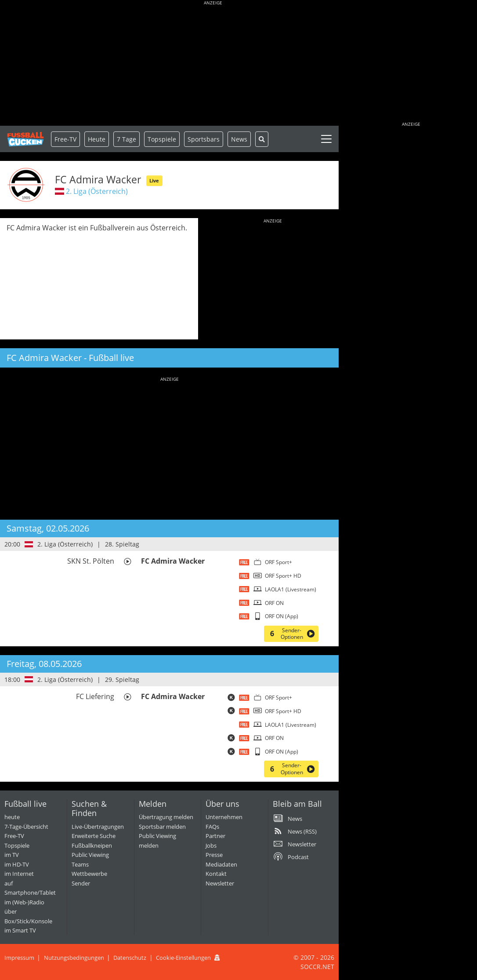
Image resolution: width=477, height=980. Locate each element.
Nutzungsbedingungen (74, 958)
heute (12, 817)
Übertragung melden (166, 817)
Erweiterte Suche (94, 836)
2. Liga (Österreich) (97, 191)
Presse (214, 855)
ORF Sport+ (278, 562)
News (239, 139)
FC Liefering (95, 696)
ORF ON (274, 603)
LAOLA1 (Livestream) (291, 589)
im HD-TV (17, 864)
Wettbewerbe (89, 874)
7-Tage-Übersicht (26, 827)
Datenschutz (130, 958)
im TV (12, 855)
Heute (97, 139)
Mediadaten (221, 864)
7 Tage (126, 139)
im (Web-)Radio (24, 902)
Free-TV (65, 139)
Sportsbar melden (162, 827)
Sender (81, 883)
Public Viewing (90, 855)
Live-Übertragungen (98, 827)
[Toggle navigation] (326, 139)
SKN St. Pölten (91, 561)
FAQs (212, 827)
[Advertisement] (213, 64)
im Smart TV (20, 930)
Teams (80, 864)
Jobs (211, 845)
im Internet (19, 874)
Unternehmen (224, 817)
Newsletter (220, 883)
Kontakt (216, 874)
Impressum (19, 958)
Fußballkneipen (92, 845)
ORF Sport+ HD (283, 576)
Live (154, 180)
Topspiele (17, 845)
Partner (215, 836)
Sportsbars (204, 139)
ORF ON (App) (282, 616)
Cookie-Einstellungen (183, 958)
